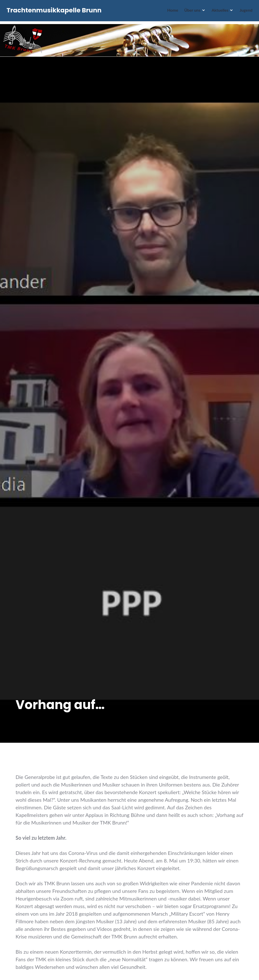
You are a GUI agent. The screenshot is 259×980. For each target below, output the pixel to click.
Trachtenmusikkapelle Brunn (55, 12)
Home (172, 12)
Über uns (191, 12)
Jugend (245, 12)
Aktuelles (219, 12)
